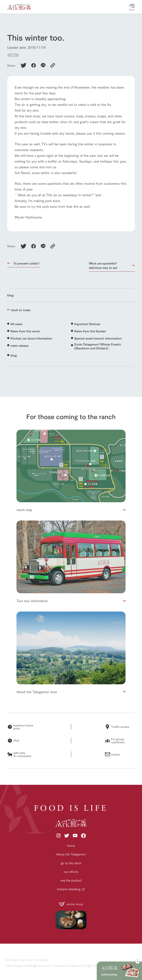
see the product (71, 880)
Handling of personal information (27, 960)
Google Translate (93, 966)
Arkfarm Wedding (69, 889)
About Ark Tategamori (71, 854)
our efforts (71, 872)
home (71, 846)
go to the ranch (71, 863)
